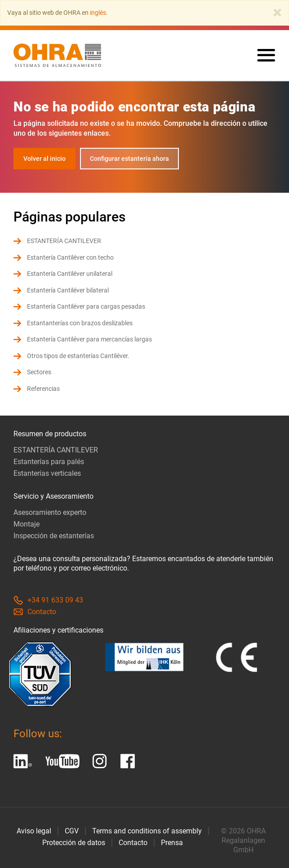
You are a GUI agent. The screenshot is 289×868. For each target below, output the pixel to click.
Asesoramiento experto (50, 512)
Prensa (172, 843)
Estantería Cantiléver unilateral (70, 274)
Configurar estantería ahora (129, 159)
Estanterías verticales (47, 473)
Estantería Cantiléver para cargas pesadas (86, 306)
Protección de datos (74, 843)
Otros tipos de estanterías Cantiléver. (78, 356)
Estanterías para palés (49, 462)
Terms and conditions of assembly (147, 831)
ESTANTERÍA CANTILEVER (64, 241)
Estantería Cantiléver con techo (70, 257)
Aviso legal (34, 831)
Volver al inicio (44, 159)
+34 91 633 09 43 (48, 600)
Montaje (27, 524)
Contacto (35, 612)
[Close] (277, 13)
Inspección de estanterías (54, 536)
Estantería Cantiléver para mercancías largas (89, 339)
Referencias (43, 389)
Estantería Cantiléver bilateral (68, 290)
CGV (72, 831)
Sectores (39, 372)
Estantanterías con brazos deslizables (80, 323)
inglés (98, 13)
